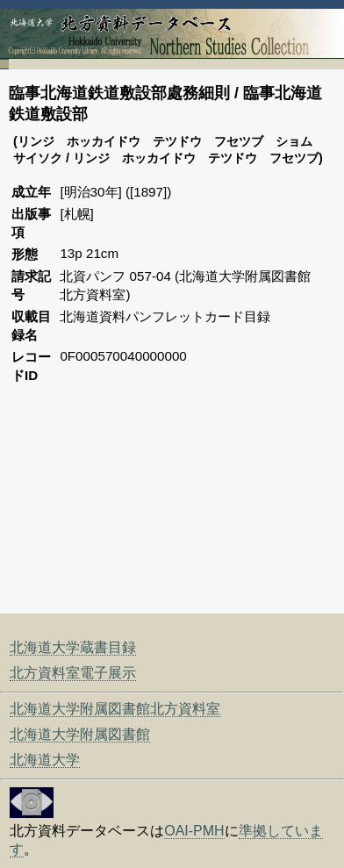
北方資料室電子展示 (73, 673)
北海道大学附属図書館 (80, 734)
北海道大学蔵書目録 (73, 647)
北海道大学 (45, 760)
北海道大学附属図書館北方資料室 (115, 709)
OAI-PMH (194, 831)
